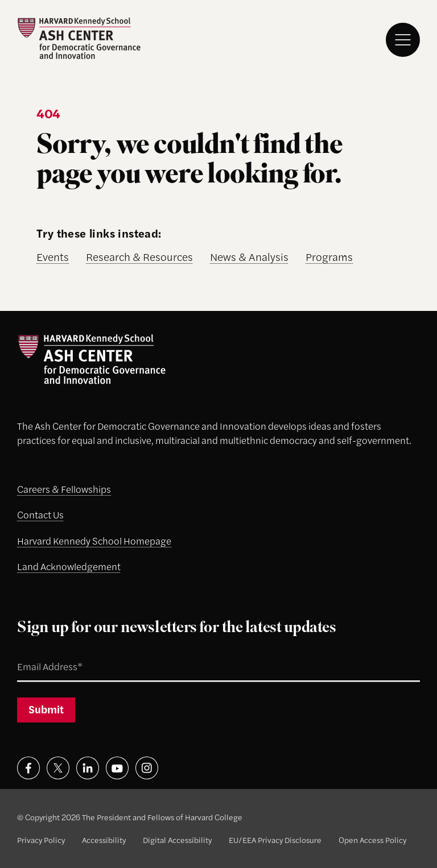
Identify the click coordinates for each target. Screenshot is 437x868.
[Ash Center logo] (79, 38)
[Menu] (403, 40)
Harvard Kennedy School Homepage (94, 541)
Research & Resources (139, 257)
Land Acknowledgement (69, 566)
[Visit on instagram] (147, 768)
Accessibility (104, 840)
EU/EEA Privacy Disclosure (275, 840)
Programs (329, 257)
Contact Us (40, 514)
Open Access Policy (372, 840)
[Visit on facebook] (28, 768)
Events (53, 257)
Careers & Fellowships (64, 489)
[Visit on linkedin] (88, 768)
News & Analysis (249, 257)
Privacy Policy (41, 840)
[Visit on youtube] (117, 768)
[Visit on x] (58, 768)
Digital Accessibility (177, 840)
